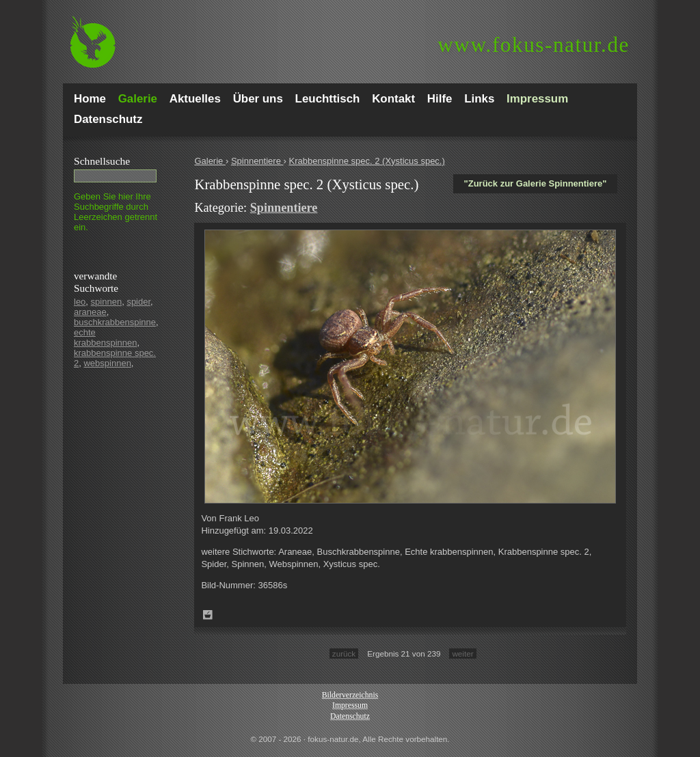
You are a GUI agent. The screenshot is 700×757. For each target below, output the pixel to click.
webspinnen (107, 363)
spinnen (107, 302)
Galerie (210, 161)
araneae (90, 312)
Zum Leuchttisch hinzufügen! (208, 615)
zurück (344, 653)
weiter (462, 653)
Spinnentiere (257, 161)
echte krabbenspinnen (106, 338)
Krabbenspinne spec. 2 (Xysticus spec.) (366, 161)
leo (80, 302)
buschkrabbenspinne (115, 322)
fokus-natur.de (534, 45)
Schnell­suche (102, 161)
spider (138, 302)
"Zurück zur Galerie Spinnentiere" (536, 183)
